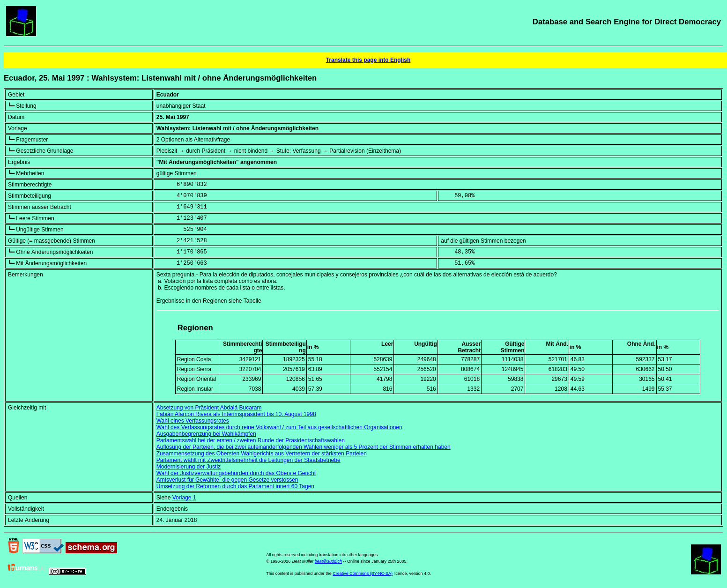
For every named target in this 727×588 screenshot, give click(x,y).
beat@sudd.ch (328, 561)
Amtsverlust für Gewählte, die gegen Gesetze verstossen (227, 480)
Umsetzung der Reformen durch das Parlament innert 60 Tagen (235, 486)
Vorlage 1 (184, 498)
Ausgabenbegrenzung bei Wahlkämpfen (206, 434)
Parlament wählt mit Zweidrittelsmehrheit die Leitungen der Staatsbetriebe (249, 460)
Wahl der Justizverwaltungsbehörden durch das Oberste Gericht (236, 473)
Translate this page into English (368, 60)
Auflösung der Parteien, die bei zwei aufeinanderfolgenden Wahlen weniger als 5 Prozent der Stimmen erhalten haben (304, 447)
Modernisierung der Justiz (189, 467)
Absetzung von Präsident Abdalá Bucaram (209, 408)
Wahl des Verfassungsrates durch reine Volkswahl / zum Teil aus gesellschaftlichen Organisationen (279, 427)
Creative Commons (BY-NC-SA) (363, 573)
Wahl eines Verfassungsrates (193, 421)
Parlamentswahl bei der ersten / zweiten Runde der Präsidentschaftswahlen (251, 440)
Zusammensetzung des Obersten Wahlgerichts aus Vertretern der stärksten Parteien (262, 454)
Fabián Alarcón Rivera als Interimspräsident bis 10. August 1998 (236, 414)
